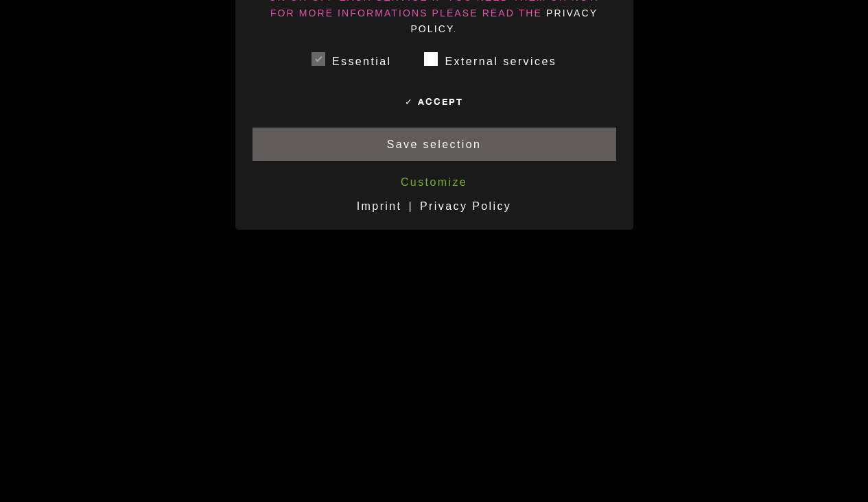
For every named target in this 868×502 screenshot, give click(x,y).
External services (490, 59)
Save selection (434, 144)
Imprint (379, 206)
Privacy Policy (466, 206)
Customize (434, 182)
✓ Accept (434, 101)
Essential (352, 59)
